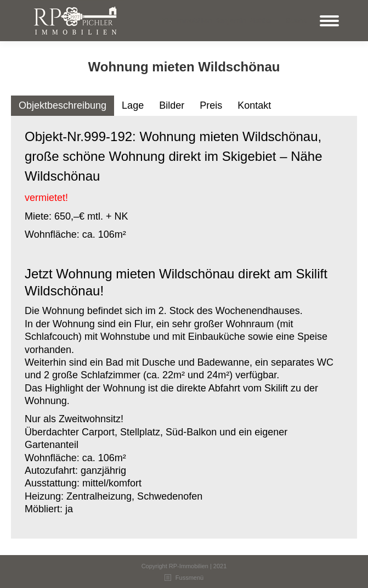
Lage (133, 105)
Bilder (172, 105)
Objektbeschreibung (63, 105)
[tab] (63, 106)
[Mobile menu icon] (329, 21)
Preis (211, 105)
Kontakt (254, 105)
